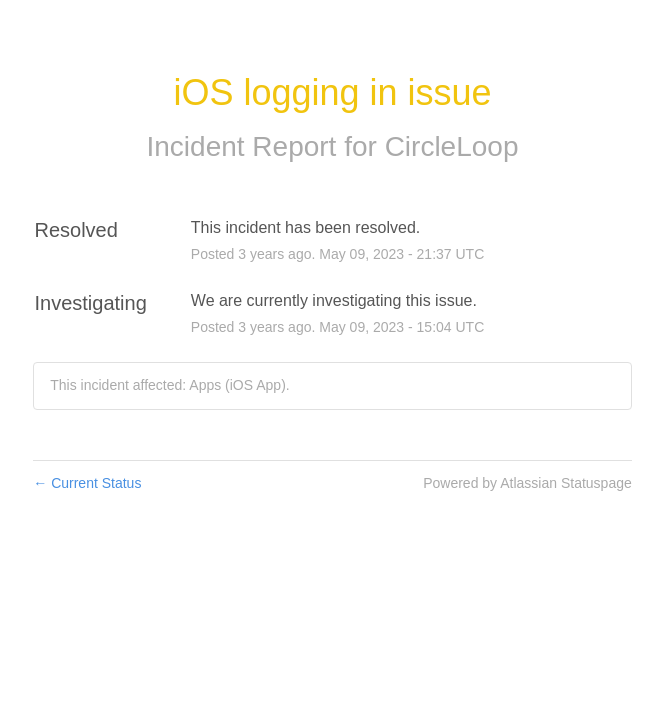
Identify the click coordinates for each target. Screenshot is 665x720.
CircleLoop (452, 146)
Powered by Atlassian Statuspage (527, 483)
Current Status (87, 483)
